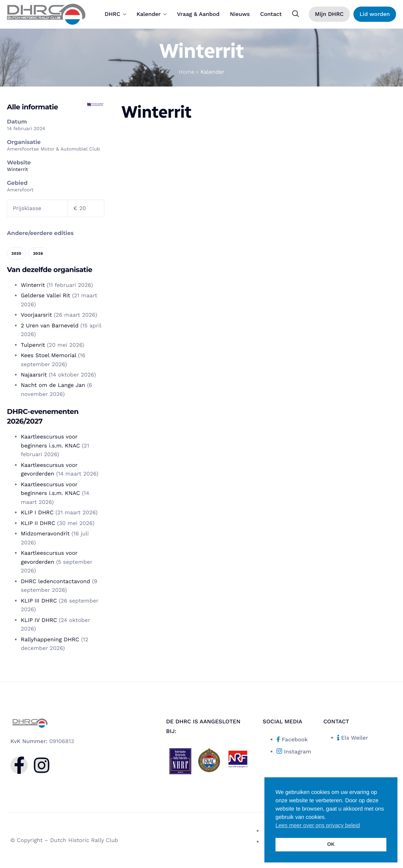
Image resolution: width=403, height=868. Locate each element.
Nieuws (240, 14)
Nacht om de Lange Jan (53, 385)
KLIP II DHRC (38, 523)
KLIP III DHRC (39, 601)
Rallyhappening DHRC (50, 639)
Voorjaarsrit (36, 315)
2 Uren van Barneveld (50, 325)
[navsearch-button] (296, 14)
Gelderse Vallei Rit (45, 295)
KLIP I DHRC (37, 512)
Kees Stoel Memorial (49, 355)
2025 (16, 254)
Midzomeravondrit (45, 534)
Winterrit (17, 170)
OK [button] (331, 844)
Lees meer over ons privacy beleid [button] (318, 826)
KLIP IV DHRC (39, 620)
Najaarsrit (34, 375)
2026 (38, 254)
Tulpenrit (33, 345)
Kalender (152, 14)
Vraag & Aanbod (198, 14)
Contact (271, 14)
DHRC (115, 14)
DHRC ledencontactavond (55, 581)
